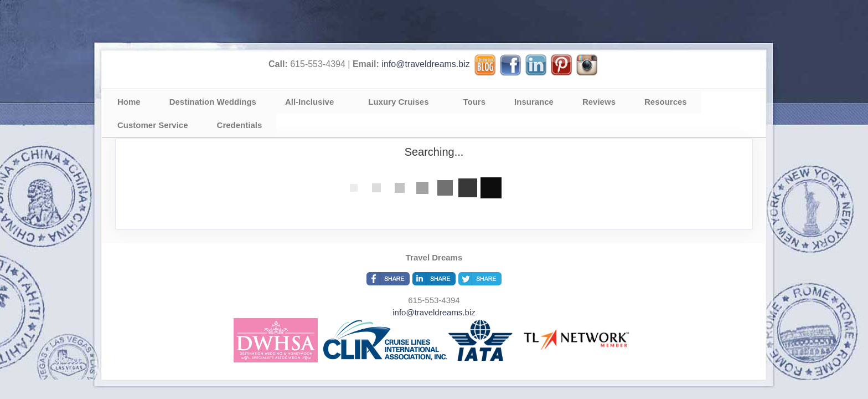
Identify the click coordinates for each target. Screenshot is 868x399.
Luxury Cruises (398, 102)
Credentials (240, 125)
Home (129, 102)
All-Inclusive (309, 102)
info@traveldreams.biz (425, 64)
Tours (475, 102)
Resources (666, 102)
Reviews (599, 102)
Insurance (534, 102)
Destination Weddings (213, 102)
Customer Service (153, 125)
